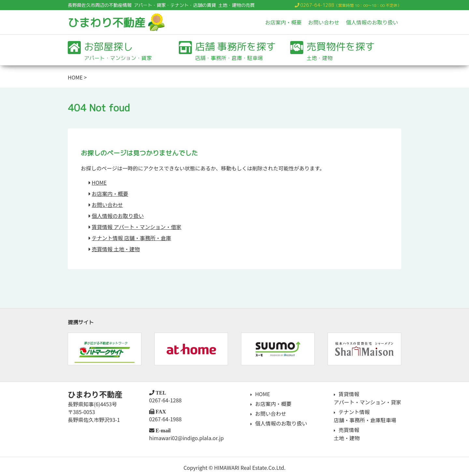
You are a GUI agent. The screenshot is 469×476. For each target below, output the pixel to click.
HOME (75, 77)
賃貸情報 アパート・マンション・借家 (137, 227)
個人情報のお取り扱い (372, 22)
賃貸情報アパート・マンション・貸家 (367, 398)
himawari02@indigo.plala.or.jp (186, 438)
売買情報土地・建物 (347, 432)
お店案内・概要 (283, 22)
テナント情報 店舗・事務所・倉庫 (132, 238)
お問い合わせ (324, 22)
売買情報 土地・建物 (116, 249)
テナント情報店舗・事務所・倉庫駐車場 (365, 415)
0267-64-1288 (317, 5)
